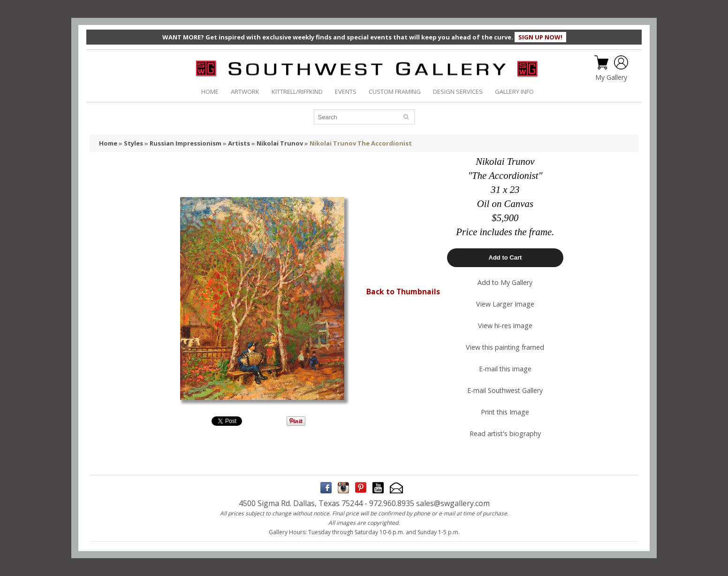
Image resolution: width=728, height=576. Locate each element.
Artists (239, 143)
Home (108, 143)
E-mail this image (505, 369)
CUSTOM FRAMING (395, 92)
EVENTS (346, 92)
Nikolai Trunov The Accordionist (361, 143)
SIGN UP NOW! (540, 37)
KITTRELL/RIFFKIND (297, 92)
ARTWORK (245, 92)
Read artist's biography (505, 434)
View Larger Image (505, 304)
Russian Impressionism (186, 143)
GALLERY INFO (514, 92)
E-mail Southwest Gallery (505, 390)
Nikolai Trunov (280, 143)
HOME (210, 92)
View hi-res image (505, 326)
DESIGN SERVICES (458, 92)
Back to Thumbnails (403, 292)
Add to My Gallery (505, 282)
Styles (133, 143)
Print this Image (505, 412)
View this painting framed (505, 347)
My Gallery (611, 77)
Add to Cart (505, 257)
